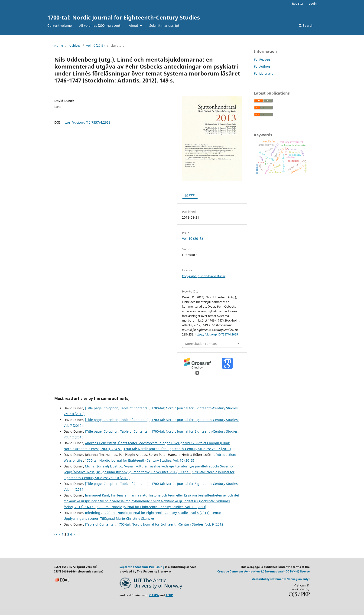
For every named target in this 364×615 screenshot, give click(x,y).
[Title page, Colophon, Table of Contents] (117, 408)
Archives (75, 46)
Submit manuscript (164, 25)
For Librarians (263, 73)
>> (78, 534)
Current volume (60, 25)
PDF (192, 195)
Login (313, 3)
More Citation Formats (201, 344)
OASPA (154, 595)
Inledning (93, 513)
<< (56, 534)
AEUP (169, 595)
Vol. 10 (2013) (95, 46)
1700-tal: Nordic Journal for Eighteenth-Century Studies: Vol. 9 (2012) (171, 524)
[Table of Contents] (100, 524)
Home (59, 46)
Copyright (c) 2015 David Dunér (204, 276)
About (134, 25)
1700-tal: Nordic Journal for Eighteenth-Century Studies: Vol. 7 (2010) (177, 449)
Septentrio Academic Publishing (142, 567)
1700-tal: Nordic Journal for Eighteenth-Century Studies (124, 17)
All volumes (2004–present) (100, 25)
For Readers (262, 59)
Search (306, 25)
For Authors (262, 66)
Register (298, 3)
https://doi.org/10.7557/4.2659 (86, 122)
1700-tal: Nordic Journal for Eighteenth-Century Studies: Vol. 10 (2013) (140, 460)
